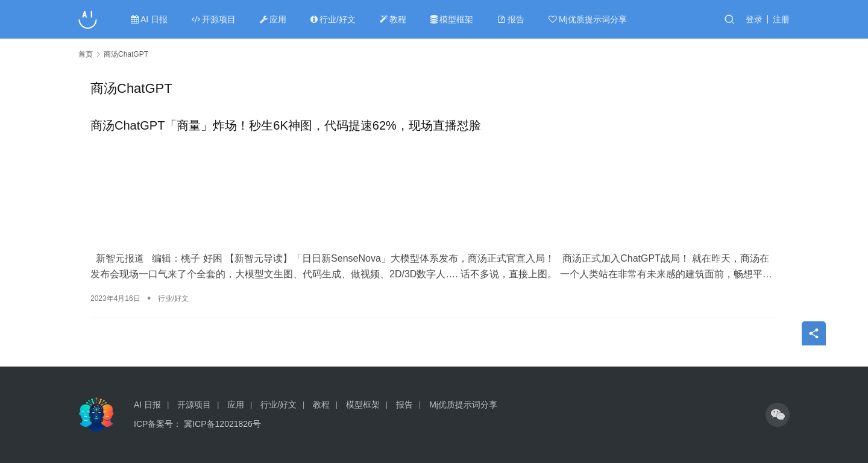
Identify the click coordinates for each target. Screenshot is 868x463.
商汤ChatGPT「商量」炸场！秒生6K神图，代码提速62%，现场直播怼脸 (286, 125)
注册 (781, 19)
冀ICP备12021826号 (222, 424)
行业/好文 (333, 19)
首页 (86, 54)
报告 (511, 19)
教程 (393, 19)
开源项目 (214, 19)
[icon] (778, 415)
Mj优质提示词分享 (588, 19)
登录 (754, 19)
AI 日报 (149, 19)
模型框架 (452, 19)
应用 (273, 19)
